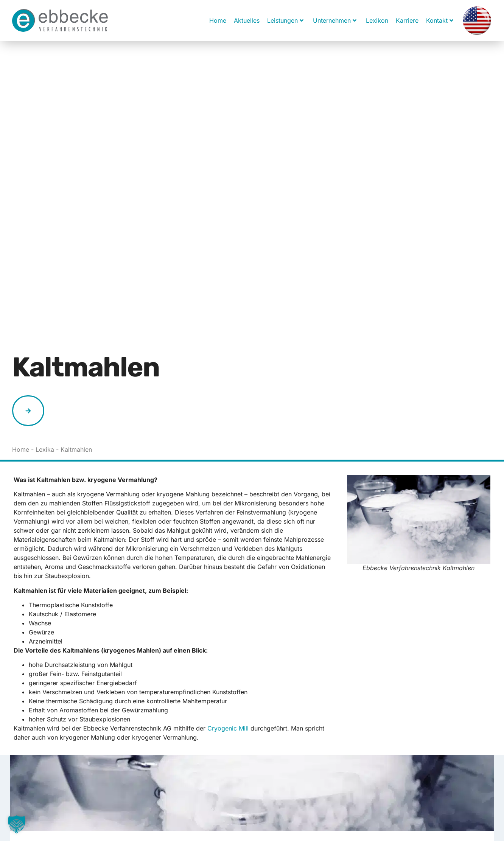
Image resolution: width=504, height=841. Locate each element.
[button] (17, 824)
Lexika (45, 449)
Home (218, 20)
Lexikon (377, 20)
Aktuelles (247, 20)
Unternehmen (335, 20)
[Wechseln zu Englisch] (477, 20)
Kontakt (440, 20)
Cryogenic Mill (228, 728)
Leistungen (285, 20)
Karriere (407, 20)
